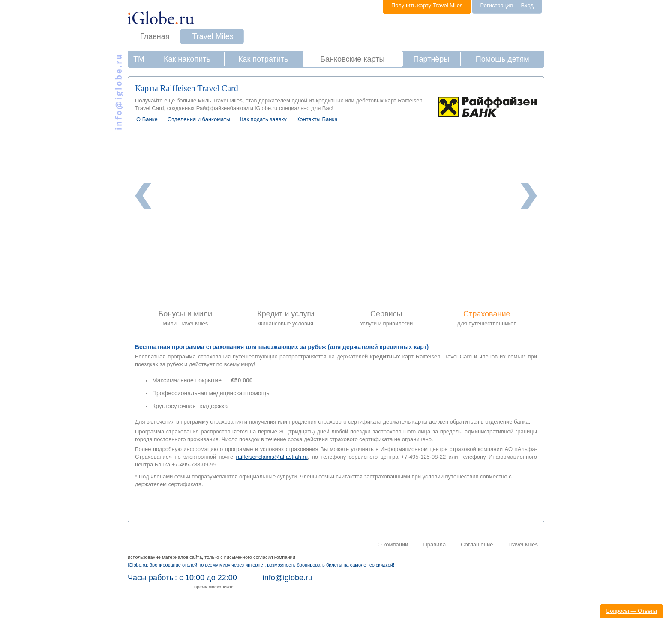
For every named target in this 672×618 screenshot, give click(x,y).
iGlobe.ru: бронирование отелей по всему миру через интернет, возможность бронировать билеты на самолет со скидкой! (261, 565)
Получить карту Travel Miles (427, 5)
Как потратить (263, 59)
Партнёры (432, 59)
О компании (393, 545)
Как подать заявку (263, 119)
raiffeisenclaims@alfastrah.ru (272, 457)
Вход (527, 5)
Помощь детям (502, 59)
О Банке (147, 119)
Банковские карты (352, 59)
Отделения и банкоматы (199, 119)
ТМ (139, 59)
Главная (155, 36)
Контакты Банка (317, 119)
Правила (434, 545)
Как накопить (187, 59)
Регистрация (497, 5)
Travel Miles (213, 36)
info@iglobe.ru (288, 578)
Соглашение (477, 545)
